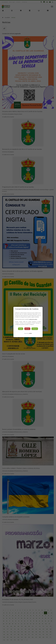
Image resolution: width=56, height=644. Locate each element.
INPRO (31, 333)
